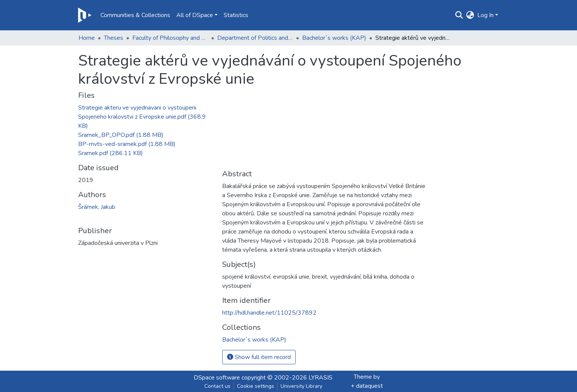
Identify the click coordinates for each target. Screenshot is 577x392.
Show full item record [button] (259, 357)
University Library (301, 386)
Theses (114, 38)
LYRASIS (321, 378)
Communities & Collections (135, 15)
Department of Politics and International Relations (255, 38)
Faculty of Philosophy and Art (170, 38)
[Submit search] (459, 15)
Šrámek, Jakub (97, 207)
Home (87, 38)
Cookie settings (256, 386)
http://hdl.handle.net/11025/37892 (269, 313)
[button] (470, 15)
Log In (485, 15)
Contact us (217, 386)
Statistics (236, 15)
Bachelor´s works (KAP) (334, 38)
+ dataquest (367, 386)
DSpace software (217, 378)
